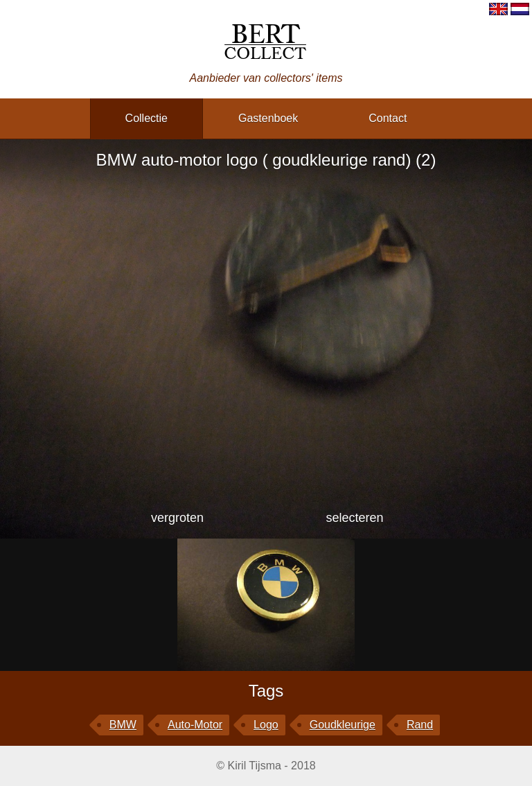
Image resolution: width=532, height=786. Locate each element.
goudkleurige (343, 725)
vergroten (177, 518)
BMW (123, 725)
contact (388, 118)
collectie (147, 118)
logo (266, 725)
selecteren (354, 518)
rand (420, 725)
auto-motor (195, 725)
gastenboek (268, 118)
